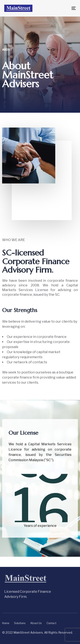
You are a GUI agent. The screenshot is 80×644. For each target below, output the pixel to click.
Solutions (20, 623)
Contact (51, 623)
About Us (36, 623)
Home (6, 623)
